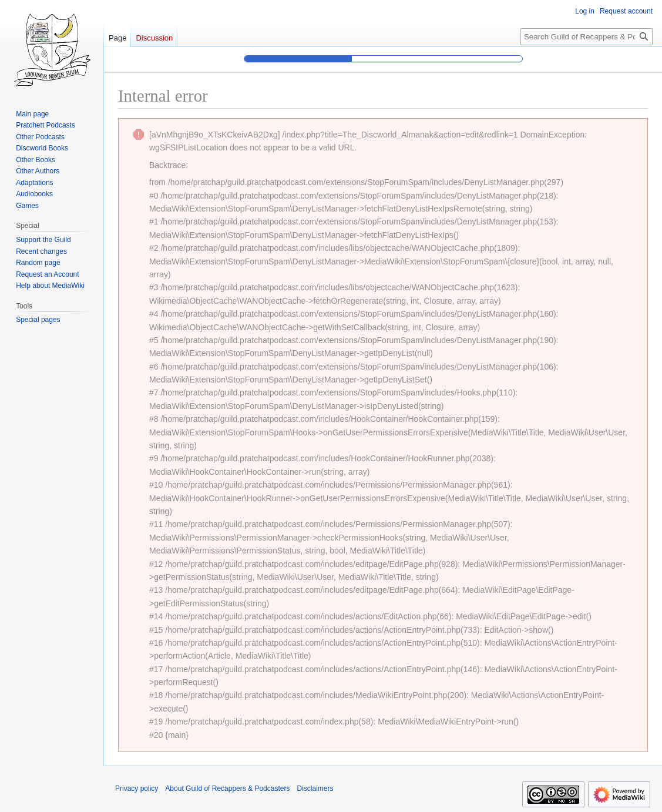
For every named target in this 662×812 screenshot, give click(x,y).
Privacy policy (137, 788)
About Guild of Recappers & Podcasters (227, 788)
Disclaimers (315, 788)
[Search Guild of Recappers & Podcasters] (587, 37)
